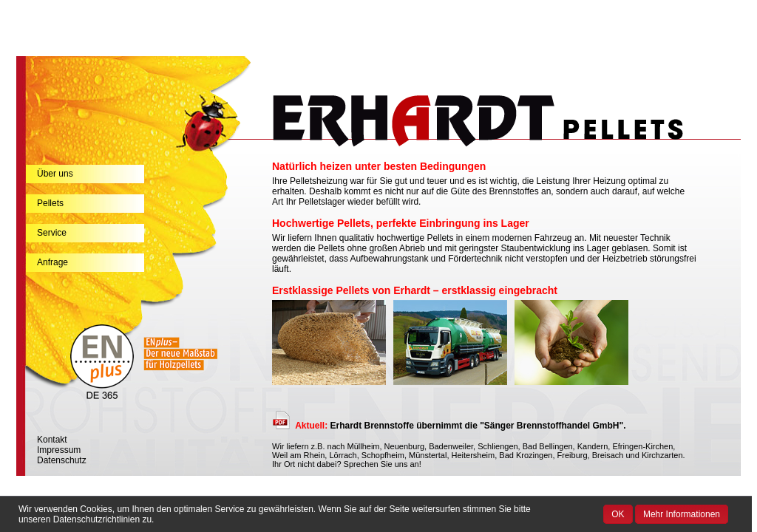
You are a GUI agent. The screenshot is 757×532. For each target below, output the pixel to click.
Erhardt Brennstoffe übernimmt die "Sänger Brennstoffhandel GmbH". (460, 426)
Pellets (50, 203)
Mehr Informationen (682, 514)
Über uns (55, 174)
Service (52, 233)
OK (618, 514)
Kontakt (52, 440)
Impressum (59, 450)
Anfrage (52, 262)
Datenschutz (62, 460)
